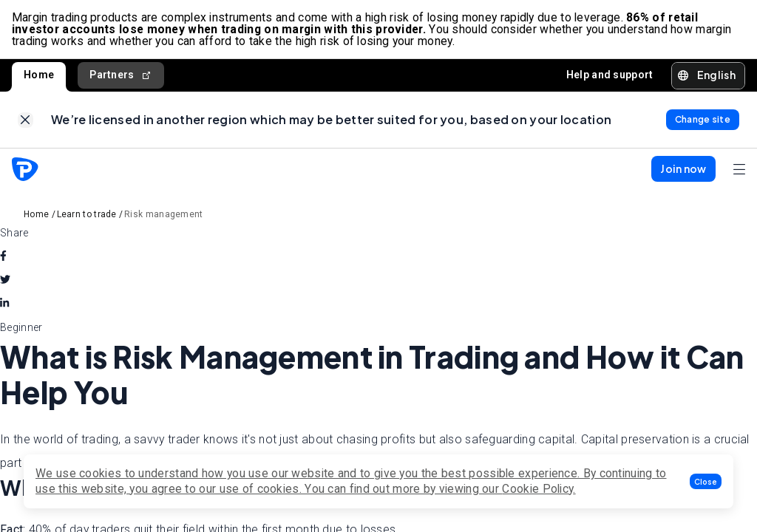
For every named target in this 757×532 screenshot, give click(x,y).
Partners (121, 76)
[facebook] (3, 257)
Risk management (164, 215)
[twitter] (5, 281)
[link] (26, 121)
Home (39, 75)
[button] (706, 481)
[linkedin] (4, 304)
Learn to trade (87, 215)
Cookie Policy (537, 489)
